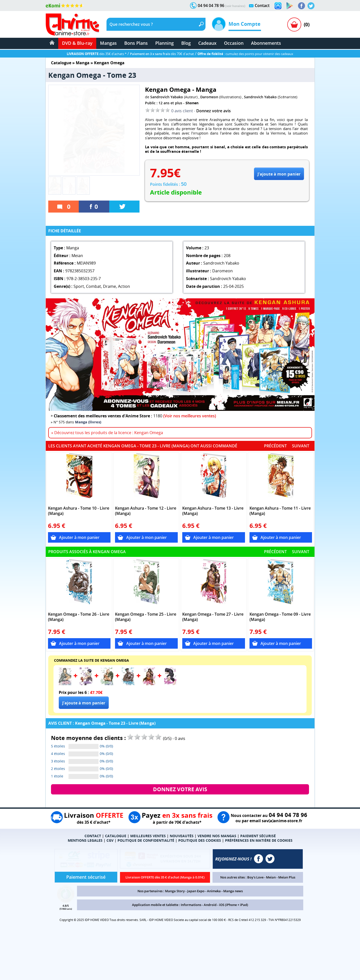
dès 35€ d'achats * (97, 54)
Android (210, 905)
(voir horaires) (235, 6)
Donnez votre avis (213, 111)
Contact (262, 6)
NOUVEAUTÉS (182, 836)
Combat (93, 286)
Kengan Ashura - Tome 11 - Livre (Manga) (280, 511)
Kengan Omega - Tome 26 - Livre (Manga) (79, 617)
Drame (109, 286)
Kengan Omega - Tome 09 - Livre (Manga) (280, 617)
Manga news (233, 891)
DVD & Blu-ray (77, 43)
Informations (191, 905)
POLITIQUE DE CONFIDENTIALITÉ (146, 840)
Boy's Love (255, 877)
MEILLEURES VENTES (148, 836)
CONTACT (93, 836)
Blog (186, 43)
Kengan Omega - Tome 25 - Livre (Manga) (146, 617)
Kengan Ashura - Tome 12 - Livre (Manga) (146, 511)
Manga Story (175, 891)
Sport (79, 286)
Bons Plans (136, 43)
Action (124, 286)
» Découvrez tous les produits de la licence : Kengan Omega (107, 433)
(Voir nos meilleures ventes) (190, 416)
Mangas (108, 43)
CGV (110, 840)
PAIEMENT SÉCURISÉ (258, 836)
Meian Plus (287, 877)
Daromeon (209, 97)
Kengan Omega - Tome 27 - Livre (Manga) (213, 617)
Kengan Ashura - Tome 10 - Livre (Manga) (79, 511)
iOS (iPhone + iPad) (233, 905)
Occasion (234, 43)
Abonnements (266, 43)
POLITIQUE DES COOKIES (200, 840)
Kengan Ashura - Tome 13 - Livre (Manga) (213, 511)
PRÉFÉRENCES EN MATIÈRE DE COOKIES (259, 840)
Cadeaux (207, 43)
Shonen (192, 103)
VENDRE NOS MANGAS (217, 836)
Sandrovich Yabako (167, 97)
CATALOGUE (116, 836)
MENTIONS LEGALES (85, 840)
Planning (164, 43)
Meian (271, 877)
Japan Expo (196, 891)
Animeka (214, 891)
